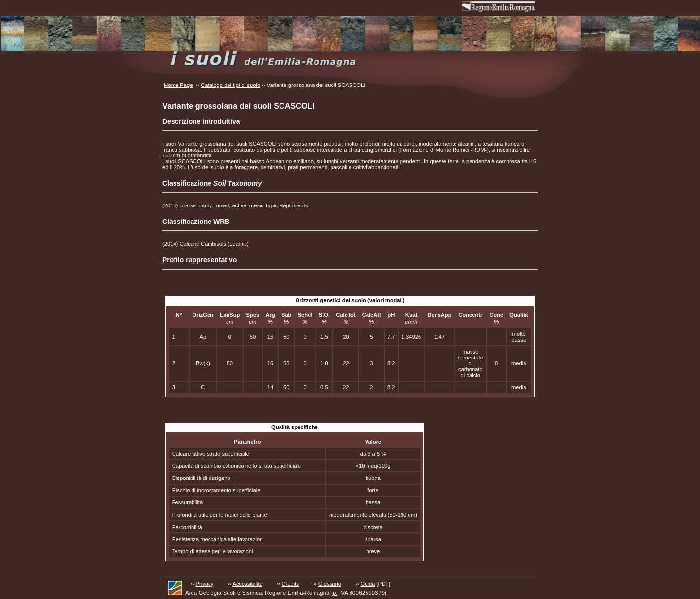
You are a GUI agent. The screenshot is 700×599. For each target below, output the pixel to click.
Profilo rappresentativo (200, 260)
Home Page (178, 85)
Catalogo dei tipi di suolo (230, 85)
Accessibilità (247, 584)
